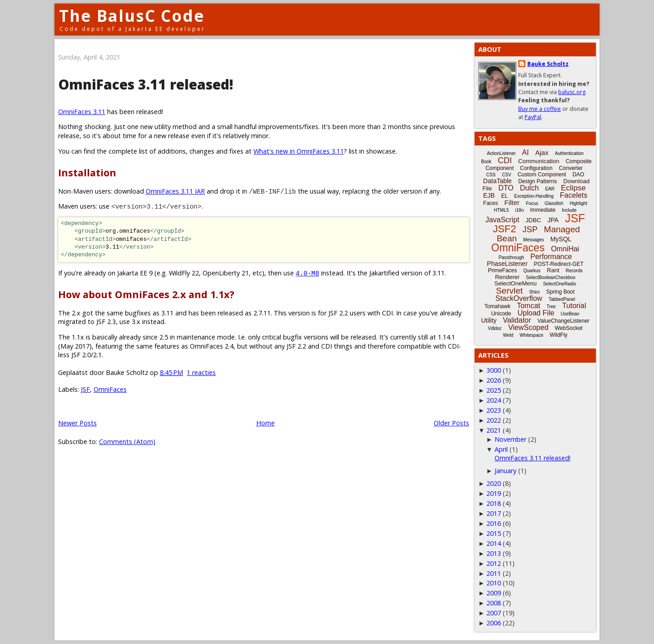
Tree (551, 307)
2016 (494, 523)
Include (569, 210)
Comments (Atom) (127, 442)
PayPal (533, 117)
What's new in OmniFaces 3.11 (299, 151)
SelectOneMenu (515, 283)
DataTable (498, 181)
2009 (494, 593)
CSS (491, 175)
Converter (571, 168)
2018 (494, 503)
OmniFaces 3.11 (82, 112)
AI (525, 152)
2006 (494, 623)
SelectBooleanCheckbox (551, 277)
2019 (494, 493)
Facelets (574, 195)
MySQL (561, 239)
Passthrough (511, 257)
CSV (507, 175)
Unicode (501, 314)
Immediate (543, 210)
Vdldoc (495, 328)
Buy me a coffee (540, 109)
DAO (578, 175)
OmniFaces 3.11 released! (146, 84)
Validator (517, 320)
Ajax (542, 152)
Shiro (534, 292)
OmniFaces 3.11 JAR (175, 191)
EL (504, 196)
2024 (494, 400)
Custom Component (542, 175)
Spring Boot (560, 292)
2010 (494, 583)
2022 (494, 420)
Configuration (536, 168)
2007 (494, 613)
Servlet (509, 291)
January (505, 471)
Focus (532, 203)
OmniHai (565, 249)
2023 (494, 410)
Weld (508, 335)
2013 (494, 553)
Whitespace (531, 335)
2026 (494, 380)
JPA (553, 220)
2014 (494, 543)
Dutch (530, 188)
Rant (553, 270)
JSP (530, 230)
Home (265, 423)
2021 (494, 430)
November (510, 439)
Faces (491, 203)
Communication (539, 161)
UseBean (570, 314)
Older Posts (451, 423)
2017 (494, 513)
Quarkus (532, 271)
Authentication (569, 153)
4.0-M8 (307, 273)
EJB (489, 195)
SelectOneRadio (560, 284)
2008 (494, 603)
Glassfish (554, 203)
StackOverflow (519, 298)
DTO (506, 188)
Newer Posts (77, 423)
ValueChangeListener (563, 321)
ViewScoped (528, 327)
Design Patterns (538, 181)
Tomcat (529, 306)
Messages (534, 240)
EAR (550, 189)
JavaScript (503, 220)
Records (574, 271)
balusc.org (572, 92)
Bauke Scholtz (548, 64)
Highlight (578, 203)
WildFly (558, 335)
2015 (494, 533)
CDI (505, 160)
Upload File (536, 313)
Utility (489, 320)
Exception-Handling (534, 196)
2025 (494, 390)
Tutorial (574, 306)
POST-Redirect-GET (559, 264)
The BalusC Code (132, 16)
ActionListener (501, 153)
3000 (494, 370)
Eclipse (573, 188)
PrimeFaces (502, 270)
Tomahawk (498, 306)
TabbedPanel (562, 299)
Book (486, 162)
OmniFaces (110, 389)
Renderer (507, 277)
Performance (551, 257)
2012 (494, 563)
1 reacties (201, 372)
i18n (519, 210)
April (501, 449)
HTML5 (502, 210)
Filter (512, 202)
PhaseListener (507, 264)
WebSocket (569, 328)
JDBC (533, 220)
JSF (85, 389)
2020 (494, 483)
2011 (494, 573)
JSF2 (504, 229)
